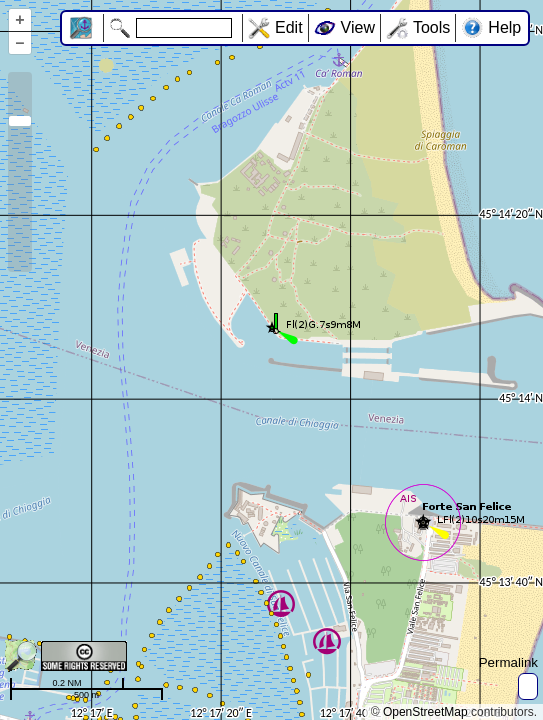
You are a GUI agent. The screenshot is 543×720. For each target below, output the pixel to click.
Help (504, 27)
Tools (431, 27)
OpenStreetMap (425, 712)
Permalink (508, 662)
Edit (289, 27)
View (358, 27)
